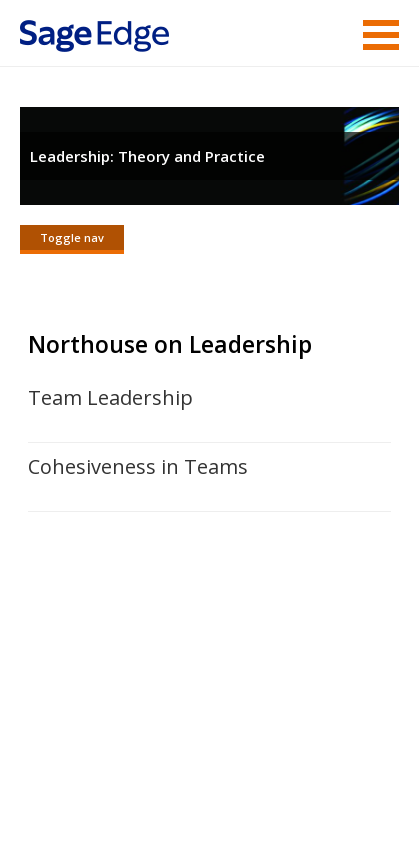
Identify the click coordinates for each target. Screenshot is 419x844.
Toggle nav (72, 237)
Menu (381, 35)
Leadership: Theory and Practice (147, 156)
